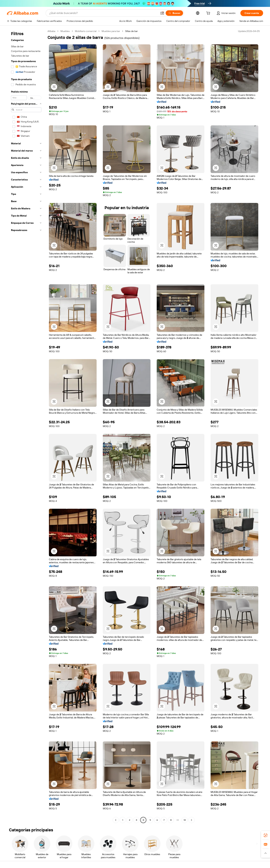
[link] (266, 835)
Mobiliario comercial (86, 31)
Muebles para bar (111, 31)
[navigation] (26, 426)
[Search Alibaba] (103, 13)
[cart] (209, 14)
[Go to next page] (191, 820)
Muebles (65, 31)
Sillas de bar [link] (131, 31)
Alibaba (51, 31)
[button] (162, 13)
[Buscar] (174, 13)
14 (185, 820)
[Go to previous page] (116, 820)
